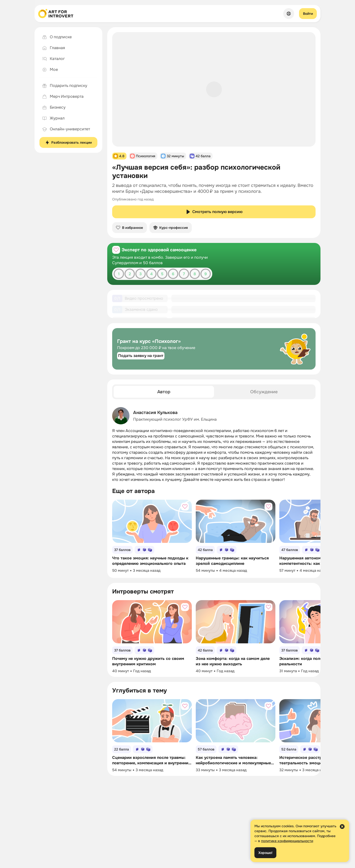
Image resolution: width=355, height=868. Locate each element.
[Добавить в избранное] (116, 250)
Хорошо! (265, 853)
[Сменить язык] (289, 14)
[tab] (164, 396)
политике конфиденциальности (287, 841)
